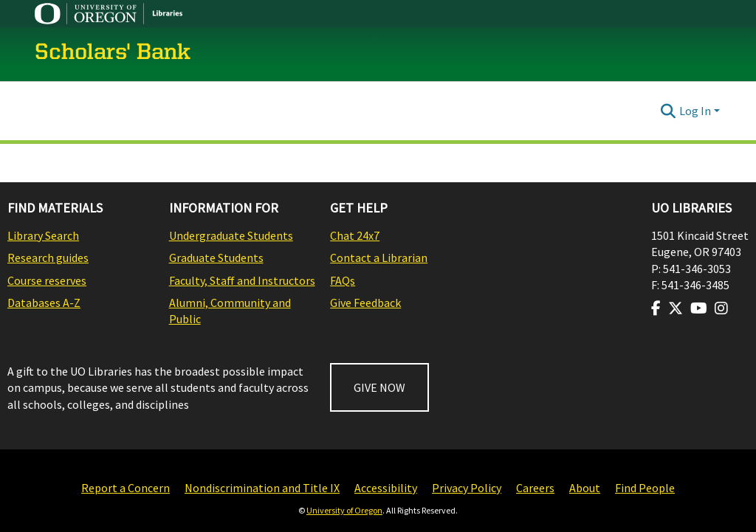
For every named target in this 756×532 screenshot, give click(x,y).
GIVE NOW (379, 387)
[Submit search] (669, 111)
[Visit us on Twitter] (676, 308)
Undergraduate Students (231, 235)
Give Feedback (365, 303)
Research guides (48, 258)
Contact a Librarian (379, 258)
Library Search (43, 235)
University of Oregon (344, 510)
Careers (535, 488)
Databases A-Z (44, 303)
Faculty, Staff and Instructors (242, 280)
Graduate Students (216, 258)
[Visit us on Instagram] (721, 308)
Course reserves (47, 280)
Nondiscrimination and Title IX (262, 488)
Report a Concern (126, 488)
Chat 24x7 (355, 235)
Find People (645, 488)
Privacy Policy (467, 488)
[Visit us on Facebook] (656, 308)
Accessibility (386, 488)
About (585, 488)
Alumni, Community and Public (230, 311)
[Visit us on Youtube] (699, 308)
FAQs (343, 280)
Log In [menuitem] (695, 111)
